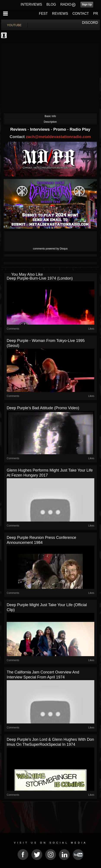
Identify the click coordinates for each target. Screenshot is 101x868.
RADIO (66, 4)
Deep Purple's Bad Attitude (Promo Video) (43, 408)
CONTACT (81, 14)
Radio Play (80, 129)
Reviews (19, 129)
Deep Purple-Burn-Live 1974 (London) (40, 278)
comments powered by (50, 249)
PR (96, 14)
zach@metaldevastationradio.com (58, 137)
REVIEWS (60, 14)
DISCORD (90, 23)
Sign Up (87, 5)
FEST (43, 14)
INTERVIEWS (31, 4)
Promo (60, 129)
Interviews (40, 129)
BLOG (51, 4)
